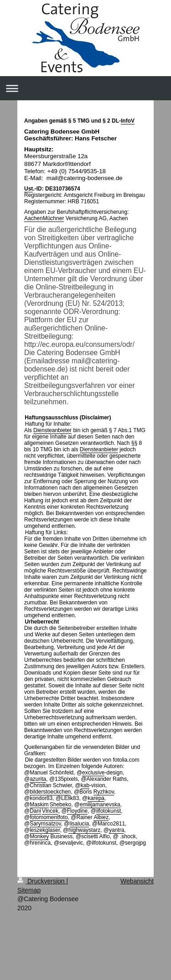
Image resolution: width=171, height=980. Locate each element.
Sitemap (29, 890)
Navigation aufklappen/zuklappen (85, 88)
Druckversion (42, 881)
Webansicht (137, 881)
